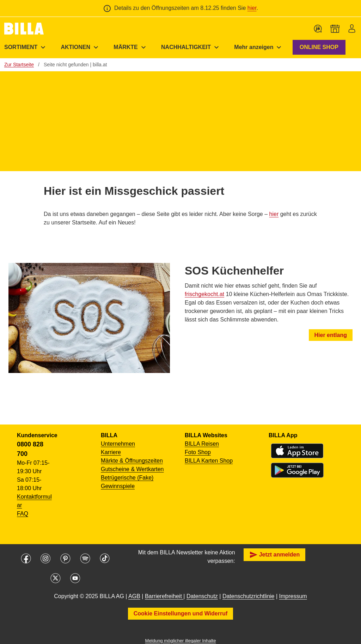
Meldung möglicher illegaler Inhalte (181, 641)
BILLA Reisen (202, 444)
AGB (134, 596)
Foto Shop (198, 452)
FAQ (23, 514)
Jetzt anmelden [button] (275, 555)
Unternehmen (118, 444)
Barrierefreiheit (164, 596)
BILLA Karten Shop (209, 461)
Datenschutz (202, 596)
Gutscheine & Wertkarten (132, 469)
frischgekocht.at (204, 294)
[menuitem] (80, 47)
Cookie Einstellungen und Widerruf (181, 613)
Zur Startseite (19, 65)
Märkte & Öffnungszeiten (132, 461)
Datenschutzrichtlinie (249, 596)
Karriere (111, 452)
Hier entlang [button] (331, 335)
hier (252, 8)
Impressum (293, 596)
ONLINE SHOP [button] (319, 47)
